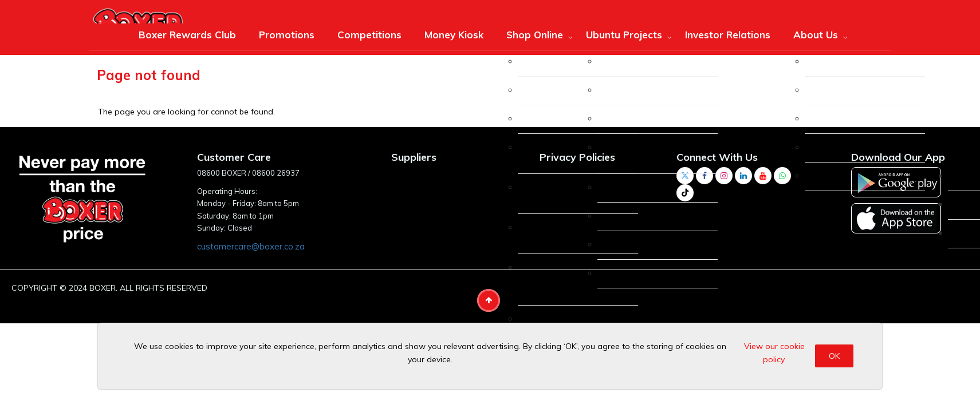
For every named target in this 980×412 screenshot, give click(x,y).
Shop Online (535, 35)
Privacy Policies (577, 157)
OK (834, 356)
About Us (816, 35)
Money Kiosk (454, 35)
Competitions (369, 35)
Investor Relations (728, 35)
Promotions (287, 35)
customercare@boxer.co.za (251, 246)
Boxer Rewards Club (187, 35)
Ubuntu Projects (624, 35)
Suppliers (414, 157)
